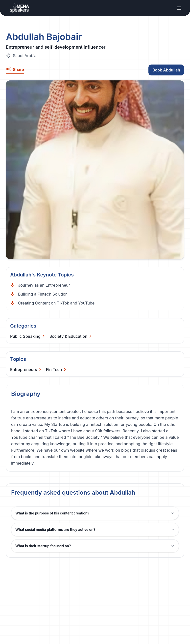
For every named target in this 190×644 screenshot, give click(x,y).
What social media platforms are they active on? (95, 529)
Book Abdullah (166, 70)
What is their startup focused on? (95, 546)
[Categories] (28, 336)
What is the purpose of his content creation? (95, 513)
